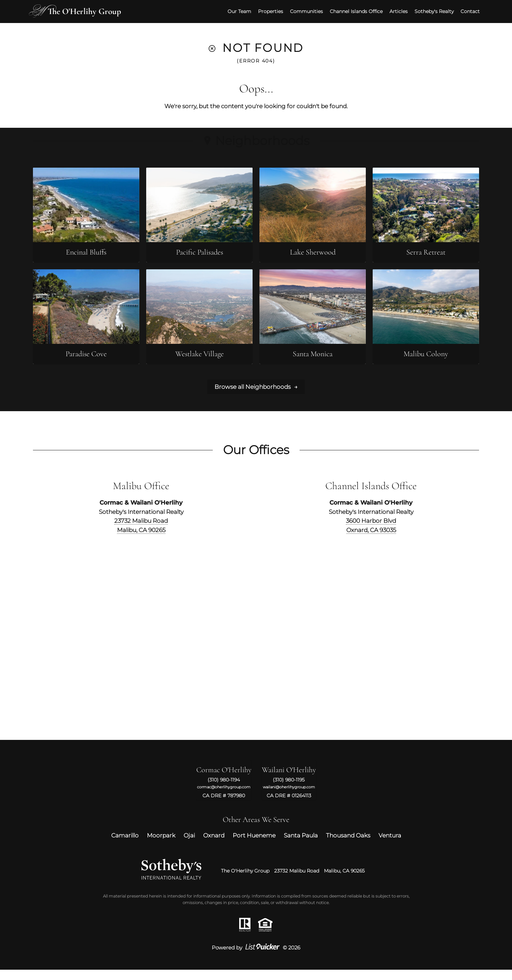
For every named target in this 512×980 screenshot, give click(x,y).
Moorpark (161, 845)
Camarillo (125, 845)
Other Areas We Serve (256, 830)
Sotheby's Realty (430, 11)
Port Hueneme (254, 845)
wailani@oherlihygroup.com (289, 797)
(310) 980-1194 (224, 790)
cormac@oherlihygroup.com (224, 797)
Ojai (189, 845)
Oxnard (214, 845)
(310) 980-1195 (289, 790)
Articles (394, 11)
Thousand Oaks (348, 845)
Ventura (390, 845)
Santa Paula (301, 845)
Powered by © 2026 (256, 958)
